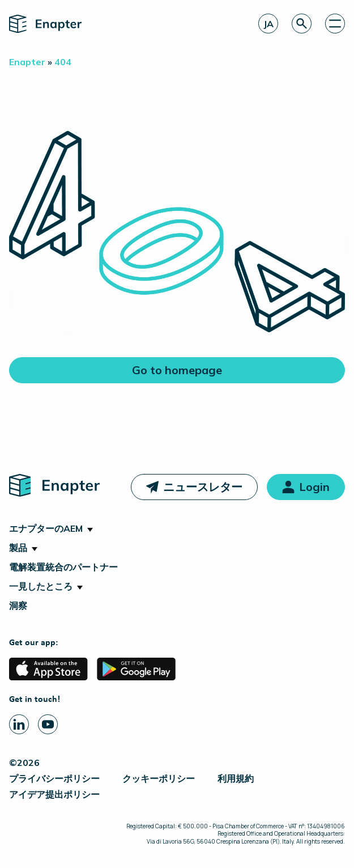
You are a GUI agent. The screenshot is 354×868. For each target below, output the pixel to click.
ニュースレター (203, 487)
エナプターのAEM (46, 528)
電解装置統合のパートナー (63, 567)
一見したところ (41, 586)
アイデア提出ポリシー (54, 794)
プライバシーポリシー (54, 778)
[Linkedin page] (19, 724)
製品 (18, 548)
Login (314, 487)
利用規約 (236, 778)
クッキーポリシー (159, 778)
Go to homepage (177, 370)
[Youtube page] (48, 724)
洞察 (18, 606)
